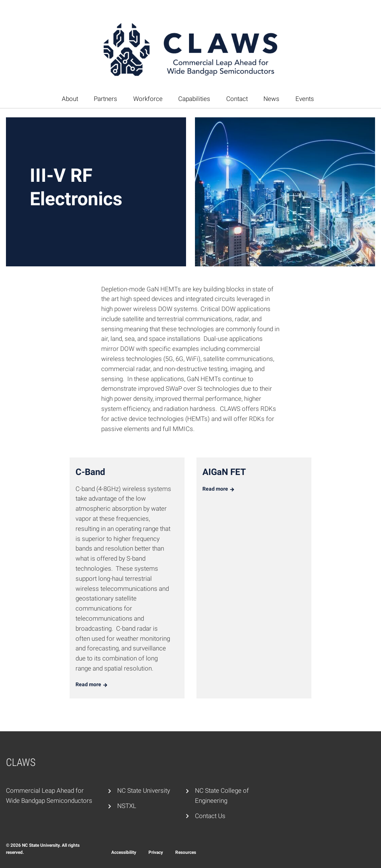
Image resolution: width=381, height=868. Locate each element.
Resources (186, 852)
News (271, 99)
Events (305, 99)
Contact (237, 99)
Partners (105, 99)
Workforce (148, 99)
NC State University (144, 791)
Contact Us (210, 816)
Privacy (156, 852)
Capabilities (194, 99)
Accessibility (124, 852)
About (70, 99)
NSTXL (127, 806)
